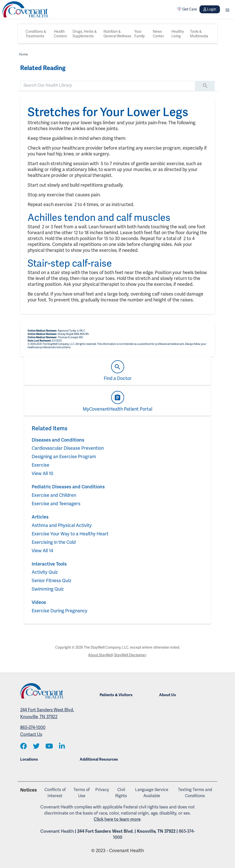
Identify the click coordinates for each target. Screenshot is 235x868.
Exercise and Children (54, 495)
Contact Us (31, 734)
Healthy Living (178, 34)
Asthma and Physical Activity (62, 525)
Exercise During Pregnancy (60, 611)
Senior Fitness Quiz (51, 580)
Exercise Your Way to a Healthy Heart (70, 534)
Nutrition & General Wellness (117, 34)
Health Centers (60, 34)
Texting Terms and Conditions (195, 793)
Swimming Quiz (48, 589)
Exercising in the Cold (54, 542)
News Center (158, 34)
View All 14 (42, 551)
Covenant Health (57, 831)
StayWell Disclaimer (130, 655)
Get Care (187, 9)
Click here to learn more (117, 819)
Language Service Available (152, 793)
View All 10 (42, 473)
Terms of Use (82, 793)
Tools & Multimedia (199, 34)
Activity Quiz (45, 572)
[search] (108, 85)
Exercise (40, 465)
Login (210, 9)
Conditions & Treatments (36, 34)
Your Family (140, 34)
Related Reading (43, 68)
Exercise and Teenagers (56, 504)
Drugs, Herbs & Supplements (85, 34)
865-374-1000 (33, 727)
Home (23, 54)
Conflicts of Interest (55, 793)
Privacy (102, 790)
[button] (227, 9)
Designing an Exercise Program (64, 456)
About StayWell (100, 655)
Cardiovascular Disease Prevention (68, 448)
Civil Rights (121, 793)
